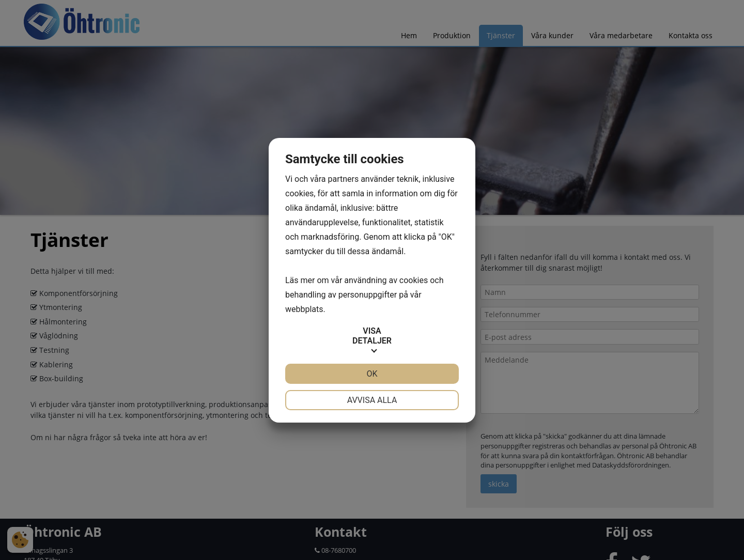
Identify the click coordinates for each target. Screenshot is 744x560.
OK (372, 374)
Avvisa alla (372, 400)
